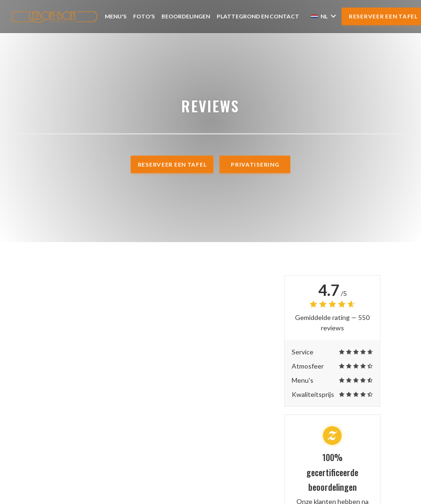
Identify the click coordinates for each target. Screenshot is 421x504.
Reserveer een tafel (172, 164)
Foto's (144, 16)
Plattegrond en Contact (258, 16)
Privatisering (255, 164)
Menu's (116, 16)
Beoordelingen (186, 16)
